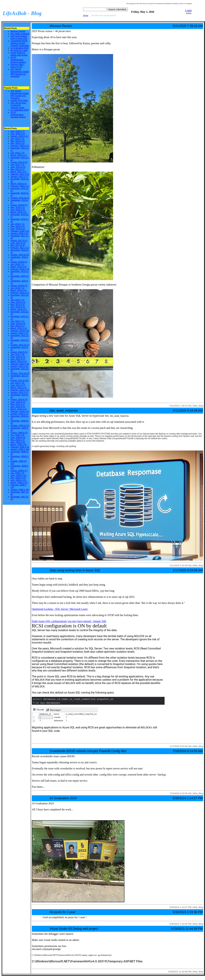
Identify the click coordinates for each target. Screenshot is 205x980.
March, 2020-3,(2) (19, 184)
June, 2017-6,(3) (18, 243)
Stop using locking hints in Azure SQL (19, 37)
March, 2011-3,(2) (19, 388)
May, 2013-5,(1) (18, 326)
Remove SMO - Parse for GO (18, 66)
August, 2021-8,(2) (19, 162)
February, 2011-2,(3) (20, 390)
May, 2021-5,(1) (18, 169)
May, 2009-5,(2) (18, 440)
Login (188, 10)
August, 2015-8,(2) (19, 286)
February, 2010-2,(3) (20, 411)
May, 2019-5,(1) (18, 207)
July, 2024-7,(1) (17, 139)
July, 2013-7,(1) (17, 321)
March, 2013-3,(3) (19, 328)
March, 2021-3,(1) (19, 172)
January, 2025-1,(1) (19, 136)
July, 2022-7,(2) (17, 153)
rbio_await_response (20, 34)
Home (86, 15)
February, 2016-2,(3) (20, 269)
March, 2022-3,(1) (19, 155)
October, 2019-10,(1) (20, 198)
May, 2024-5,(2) (18, 141)
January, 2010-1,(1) (19, 414)
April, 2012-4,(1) (18, 359)
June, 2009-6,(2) (18, 437)
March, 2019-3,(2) (19, 212)
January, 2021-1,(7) (19, 177)
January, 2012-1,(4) (19, 366)
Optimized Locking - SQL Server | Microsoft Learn (60, 609)
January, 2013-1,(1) (19, 333)
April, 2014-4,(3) (18, 307)
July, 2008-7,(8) (17, 473)
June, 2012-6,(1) (18, 357)
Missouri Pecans (18, 31)
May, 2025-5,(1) (18, 131)
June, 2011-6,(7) (18, 385)
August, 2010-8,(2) (19, 400)
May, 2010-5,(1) (18, 404)
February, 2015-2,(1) (20, 293)
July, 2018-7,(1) (17, 224)
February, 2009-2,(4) (20, 447)
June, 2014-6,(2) (18, 302)
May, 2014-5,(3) (18, 305)
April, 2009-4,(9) (18, 442)
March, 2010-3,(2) (19, 409)
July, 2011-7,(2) (17, 383)
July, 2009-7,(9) (17, 435)
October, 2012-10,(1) (20, 345)
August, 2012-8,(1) (19, 352)
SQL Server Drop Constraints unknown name (18, 105)
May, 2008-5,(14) (18, 478)
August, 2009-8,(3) (19, 433)
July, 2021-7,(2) (17, 165)
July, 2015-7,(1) (17, 288)
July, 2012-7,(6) (17, 354)
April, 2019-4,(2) (18, 210)
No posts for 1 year (19, 50)
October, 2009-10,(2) (20, 426)
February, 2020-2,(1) (20, 186)
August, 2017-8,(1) (19, 241)
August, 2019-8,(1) (19, 205)
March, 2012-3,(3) (19, 362)
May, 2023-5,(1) (18, 143)
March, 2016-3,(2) (19, 267)
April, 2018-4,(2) (18, 229)
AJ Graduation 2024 (20, 48)
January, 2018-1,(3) (19, 233)
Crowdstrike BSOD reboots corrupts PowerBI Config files (20, 43)
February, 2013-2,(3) (20, 331)
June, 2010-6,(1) (18, 402)
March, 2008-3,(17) (19, 483)
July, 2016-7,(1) (17, 264)
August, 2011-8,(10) (19, 381)
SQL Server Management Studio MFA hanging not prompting (20, 73)
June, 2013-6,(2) (18, 324)
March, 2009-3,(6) (19, 445)
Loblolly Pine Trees (19, 100)
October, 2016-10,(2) (20, 255)
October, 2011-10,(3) (20, 373)
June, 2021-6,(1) (18, 167)
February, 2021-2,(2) (20, 174)
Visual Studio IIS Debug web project (19, 54)
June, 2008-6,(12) (19, 475)
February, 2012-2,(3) (20, 364)
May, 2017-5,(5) (18, 245)
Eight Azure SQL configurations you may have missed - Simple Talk (69, 621)
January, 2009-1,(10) (20, 449)
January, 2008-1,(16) (20, 490)
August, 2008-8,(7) (19, 471)
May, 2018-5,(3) (18, 226)
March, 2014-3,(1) (19, 309)
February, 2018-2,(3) (20, 231)
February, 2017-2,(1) (20, 248)
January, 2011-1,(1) (19, 392)
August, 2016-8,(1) (19, 262)
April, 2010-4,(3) (18, 407)
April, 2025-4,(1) (18, 134)
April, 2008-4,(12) (18, 480)
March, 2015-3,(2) (19, 290)
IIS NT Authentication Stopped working (18, 60)
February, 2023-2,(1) (20, 146)
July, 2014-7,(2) (17, 300)
